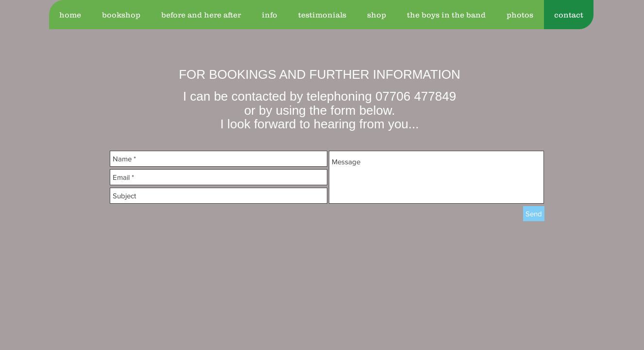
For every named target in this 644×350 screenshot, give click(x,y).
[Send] (534, 214)
